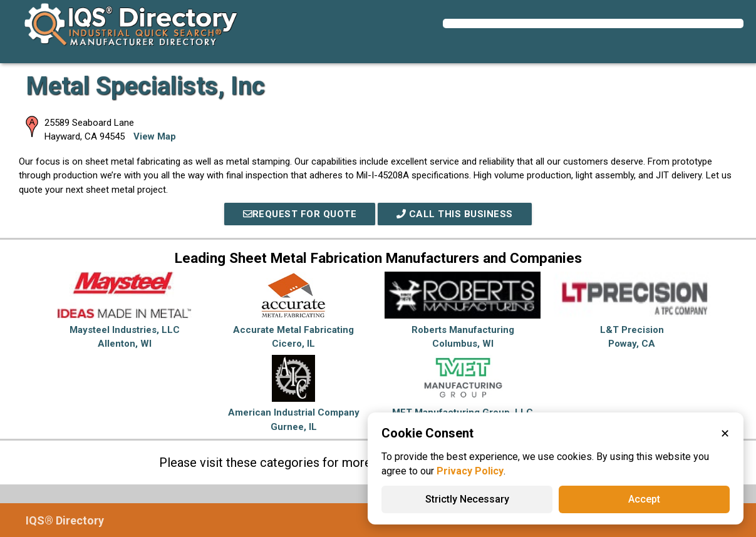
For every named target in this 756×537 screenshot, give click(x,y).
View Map (155, 136)
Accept (644, 499)
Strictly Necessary (467, 499)
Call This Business (455, 214)
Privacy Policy (470, 471)
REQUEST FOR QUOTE (300, 214)
